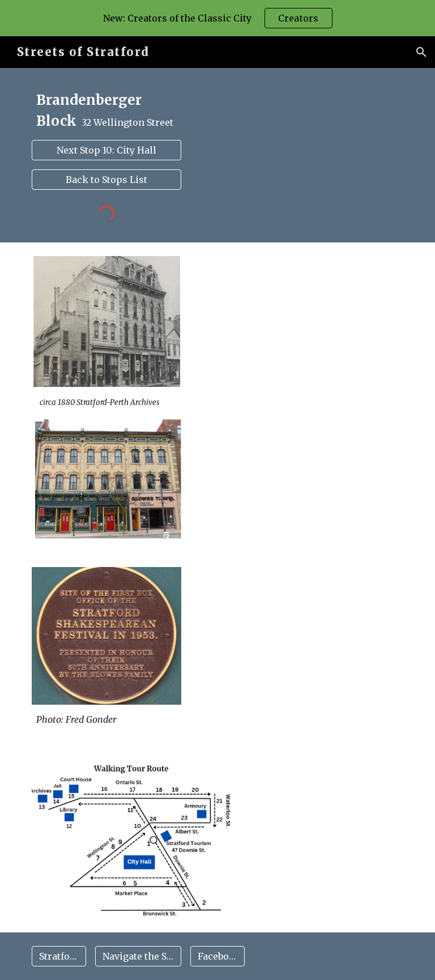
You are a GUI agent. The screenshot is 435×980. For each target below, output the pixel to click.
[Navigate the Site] (138, 956)
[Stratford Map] (59, 956)
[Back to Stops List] (106, 180)
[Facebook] (217, 956)
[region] (217, 18)
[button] (421, 52)
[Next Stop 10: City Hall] (106, 150)
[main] (106, 111)
